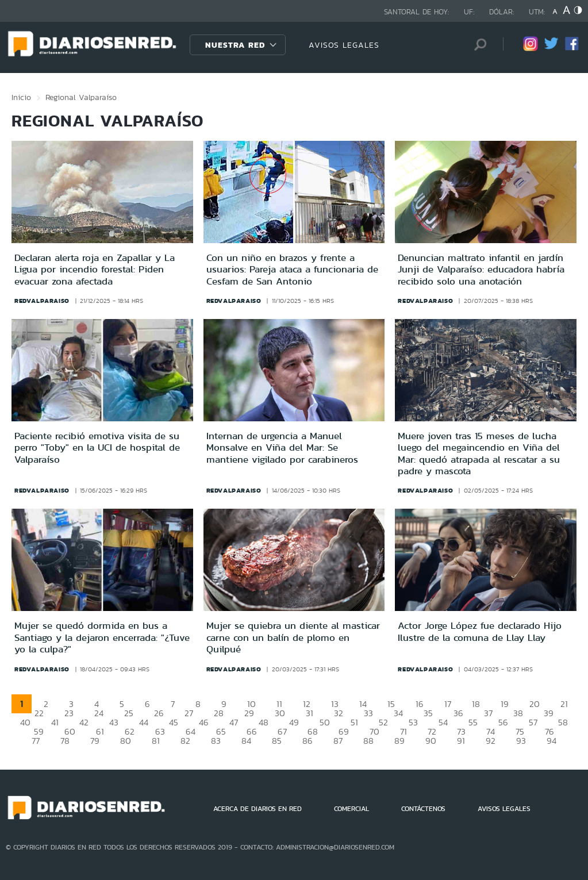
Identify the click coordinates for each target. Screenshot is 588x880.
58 (563, 722)
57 (533, 722)
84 (246, 741)
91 (461, 741)
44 (144, 722)
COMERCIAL (351, 809)
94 (552, 741)
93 (521, 741)
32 (339, 713)
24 (99, 713)
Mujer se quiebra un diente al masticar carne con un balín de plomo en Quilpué (293, 637)
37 (488, 713)
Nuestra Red (235, 45)
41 (55, 722)
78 (65, 741)
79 (95, 741)
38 (518, 713)
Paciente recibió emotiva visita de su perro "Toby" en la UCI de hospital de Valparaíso (97, 447)
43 (114, 722)
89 (399, 741)
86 (308, 741)
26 (159, 713)
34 (398, 713)
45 (174, 722)
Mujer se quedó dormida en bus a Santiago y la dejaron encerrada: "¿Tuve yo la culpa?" (102, 637)
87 (338, 741)
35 (428, 713)
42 (84, 722)
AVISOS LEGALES (344, 45)
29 (249, 713)
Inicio (21, 97)
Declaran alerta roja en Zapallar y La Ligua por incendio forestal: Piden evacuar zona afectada (95, 269)
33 (368, 713)
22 (39, 713)
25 (129, 713)
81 (156, 741)
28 (219, 713)
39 (549, 713)
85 (277, 741)
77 (36, 741)
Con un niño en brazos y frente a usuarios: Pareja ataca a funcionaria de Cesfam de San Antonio (292, 269)
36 (458, 713)
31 (310, 713)
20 (535, 704)
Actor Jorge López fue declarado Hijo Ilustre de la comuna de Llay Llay (480, 631)
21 (564, 704)
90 (431, 741)
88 (368, 741)
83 (216, 741)
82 (185, 741)
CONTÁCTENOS (423, 809)
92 (491, 741)
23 (69, 713)
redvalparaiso (42, 301)
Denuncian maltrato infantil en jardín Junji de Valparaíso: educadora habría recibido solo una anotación (481, 269)
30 (280, 713)
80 (126, 741)
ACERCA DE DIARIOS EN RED (258, 809)
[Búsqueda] (477, 45)
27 (189, 713)
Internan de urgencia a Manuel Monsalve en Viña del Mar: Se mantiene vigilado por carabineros (282, 447)
